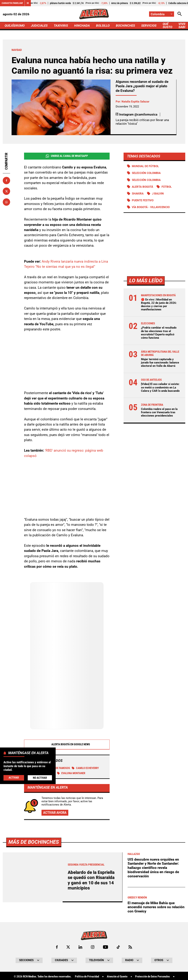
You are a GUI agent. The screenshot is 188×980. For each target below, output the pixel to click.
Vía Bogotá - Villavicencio (151, 207)
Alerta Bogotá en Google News (67, 745)
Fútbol (167, 187)
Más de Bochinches (34, 842)
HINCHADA (82, 26)
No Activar (40, 778)
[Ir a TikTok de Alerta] (118, 947)
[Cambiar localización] (162, 14)
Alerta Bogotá (142, 187)
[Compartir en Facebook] (6, 181)
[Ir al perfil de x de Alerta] (68, 947)
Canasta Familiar (12, 3)
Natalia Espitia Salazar (135, 102)
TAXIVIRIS (61, 26)
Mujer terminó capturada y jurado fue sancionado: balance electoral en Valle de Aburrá (160, 363)
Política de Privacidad (87, 977)
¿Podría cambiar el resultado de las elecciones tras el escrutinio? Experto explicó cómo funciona (159, 333)
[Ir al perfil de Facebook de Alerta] (57, 947)
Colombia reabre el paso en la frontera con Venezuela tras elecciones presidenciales (159, 412)
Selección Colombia (146, 180)
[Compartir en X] (6, 191)
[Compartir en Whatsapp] (6, 202)
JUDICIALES (39, 26)
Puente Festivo (143, 200)
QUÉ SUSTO (167, 25)
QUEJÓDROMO (15, 26)
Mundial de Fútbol (145, 166)
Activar (14, 778)
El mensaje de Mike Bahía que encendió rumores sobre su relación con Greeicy (156, 907)
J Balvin (158, 194)
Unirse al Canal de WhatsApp (67, 156)
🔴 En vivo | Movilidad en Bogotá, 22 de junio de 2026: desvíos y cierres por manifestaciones (159, 305)
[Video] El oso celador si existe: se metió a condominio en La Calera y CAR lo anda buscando (160, 387)
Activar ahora (55, 813)
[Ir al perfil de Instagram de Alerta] (93, 947)
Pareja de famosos (56, 768)
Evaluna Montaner (71, 773)
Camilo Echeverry (85, 768)
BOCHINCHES (125, 26)
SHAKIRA (138, 194)
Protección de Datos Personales (152, 977)
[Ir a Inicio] (94, 14)
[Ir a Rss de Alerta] (130, 947)
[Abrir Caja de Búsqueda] (180, 14)
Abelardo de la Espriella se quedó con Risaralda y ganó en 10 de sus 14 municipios (91, 880)
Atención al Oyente (117, 977)
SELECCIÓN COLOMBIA (146, 173)
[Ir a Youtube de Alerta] (105, 947)
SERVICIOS (149, 26)
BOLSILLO (103, 26)
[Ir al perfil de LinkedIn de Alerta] (80, 947)
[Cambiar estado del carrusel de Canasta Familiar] (28, 3)
